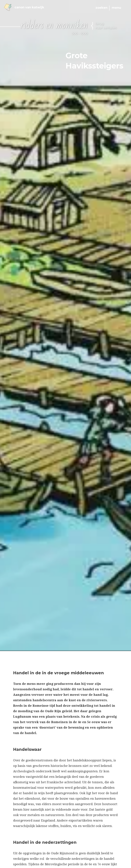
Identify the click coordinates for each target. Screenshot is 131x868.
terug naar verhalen (106, 26)
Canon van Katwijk (24, 7)
